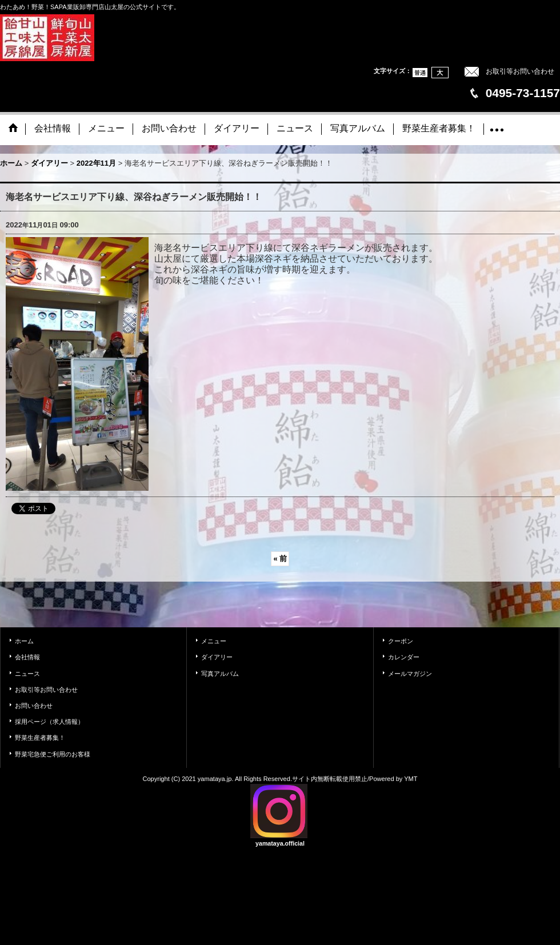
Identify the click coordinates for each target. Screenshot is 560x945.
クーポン (401, 641)
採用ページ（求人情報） (49, 722)
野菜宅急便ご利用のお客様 (53, 754)
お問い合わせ (34, 706)
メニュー (214, 641)
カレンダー (404, 657)
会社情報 (27, 657)
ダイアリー (217, 657)
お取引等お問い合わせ (520, 71)
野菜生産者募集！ (40, 738)
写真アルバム (220, 674)
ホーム (24, 641)
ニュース (27, 674)
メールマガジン (410, 674)
